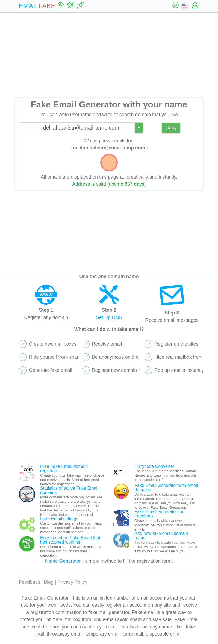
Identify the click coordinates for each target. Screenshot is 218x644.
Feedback (29, 582)
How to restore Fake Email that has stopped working (70, 540)
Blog (49, 582)
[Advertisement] (109, 55)
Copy (171, 128)
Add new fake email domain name (161, 536)
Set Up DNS (109, 317)
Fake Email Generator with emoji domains (166, 488)
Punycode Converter (154, 466)
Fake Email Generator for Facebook (159, 514)
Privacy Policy (72, 582)
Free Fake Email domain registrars (64, 468)
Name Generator (63, 561)
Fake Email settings (59, 519)
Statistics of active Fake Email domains (69, 490)
